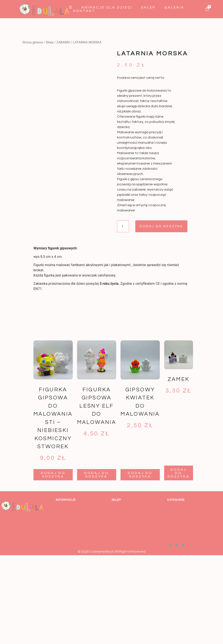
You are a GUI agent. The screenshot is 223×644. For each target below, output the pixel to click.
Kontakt (84, 11)
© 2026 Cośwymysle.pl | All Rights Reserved (112, 552)
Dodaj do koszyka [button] (53, 475)
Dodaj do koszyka (164, 226)
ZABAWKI (63, 42)
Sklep (148, 7)
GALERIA (174, 7)
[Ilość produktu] (123, 226)
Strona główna (33, 42)
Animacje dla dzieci (107, 7)
